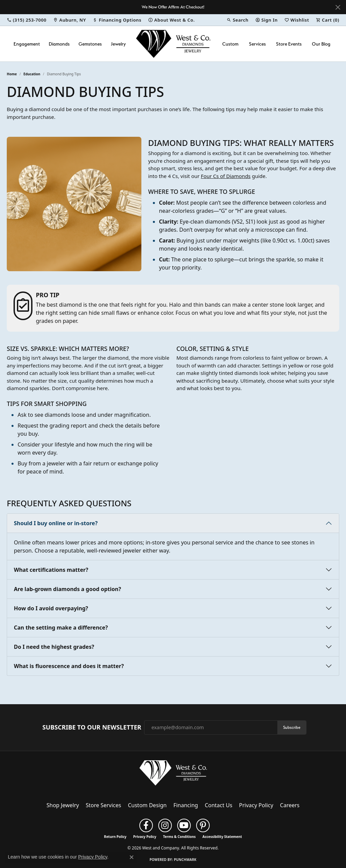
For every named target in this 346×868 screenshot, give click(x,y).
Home (12, 74)
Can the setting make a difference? (61, 628)
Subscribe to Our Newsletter (92, 727)
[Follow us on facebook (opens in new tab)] (146, 825)
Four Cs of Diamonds (226, 176)
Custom (230, 44)
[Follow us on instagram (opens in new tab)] (165, 825)
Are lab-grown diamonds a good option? (67, 589)
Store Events (289, 44)
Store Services (103, 805)
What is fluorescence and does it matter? (69, 666)
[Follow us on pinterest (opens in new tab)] (203, 825)
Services (257, 44)
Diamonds (59, 44)
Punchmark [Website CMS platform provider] (185, 860)
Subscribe (292, 727)
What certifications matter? (51, 570)
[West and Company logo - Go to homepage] (173, 44)
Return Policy (115, 837)
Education (32, 74)
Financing (186, 805)
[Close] (338, 7)
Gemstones (90, 44)
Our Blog (321, 44)
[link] (27, 20)
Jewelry (118, 44)
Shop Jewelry (63, 805)
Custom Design (147, 805)
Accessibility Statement (222, 837)
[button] (237, 20)
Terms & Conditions (179, 837)
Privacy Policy (256, 805)
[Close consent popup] (132, 857)
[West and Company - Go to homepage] (173, 774)
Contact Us (218, 805)
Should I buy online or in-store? (56, 523)
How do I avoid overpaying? (51, 608)
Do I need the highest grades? (54, 647)
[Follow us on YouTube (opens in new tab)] (184, 825)
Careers (290, 805)
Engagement (27, 44)
